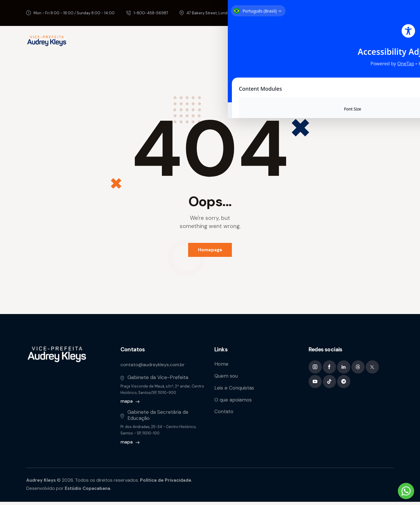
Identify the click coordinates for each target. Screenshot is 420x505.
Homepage (210, 251)
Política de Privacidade (168, 483)
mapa (127, 405)
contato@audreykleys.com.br (155, 368)
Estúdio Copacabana (89, 492)
